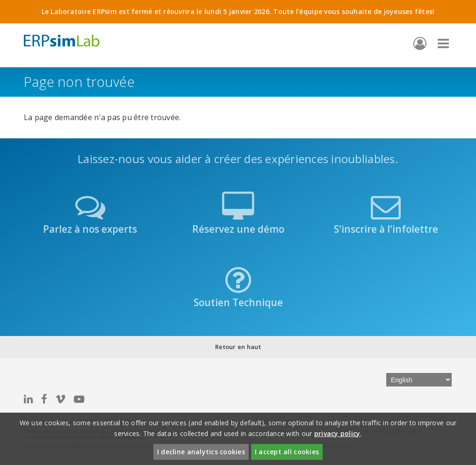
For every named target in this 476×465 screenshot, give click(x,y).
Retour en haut (238, 347)
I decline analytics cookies (201, 452)
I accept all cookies (287, 452)
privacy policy (337, 433)
